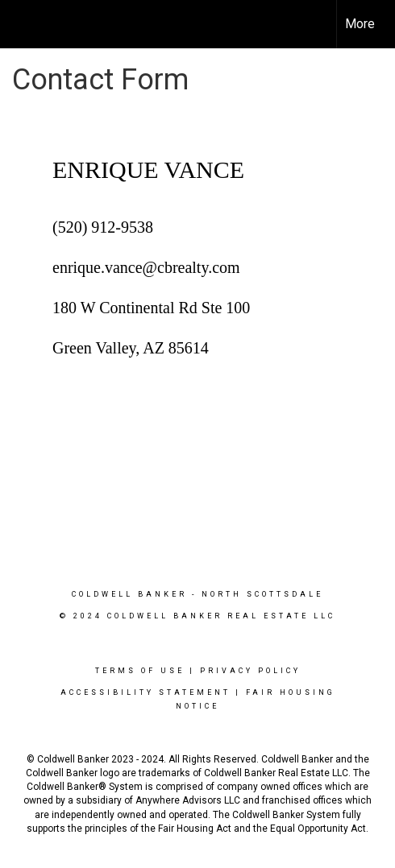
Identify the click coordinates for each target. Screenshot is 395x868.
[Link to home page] (27, 24)
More (360, 24)
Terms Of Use (140, 671)
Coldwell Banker (129, 594)
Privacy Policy (250, 671)
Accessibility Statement (146, 692)
